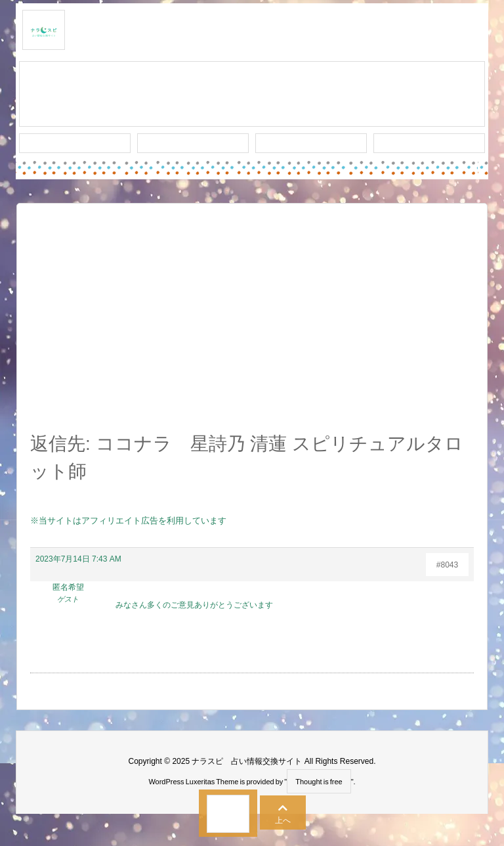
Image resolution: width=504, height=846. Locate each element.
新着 (75, 143)
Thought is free (319, 782)
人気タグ (311, 143)
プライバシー (429, 143)
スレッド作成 (252, 95)
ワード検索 (193, 143)
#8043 (447, 565)
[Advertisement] (252, 325)
